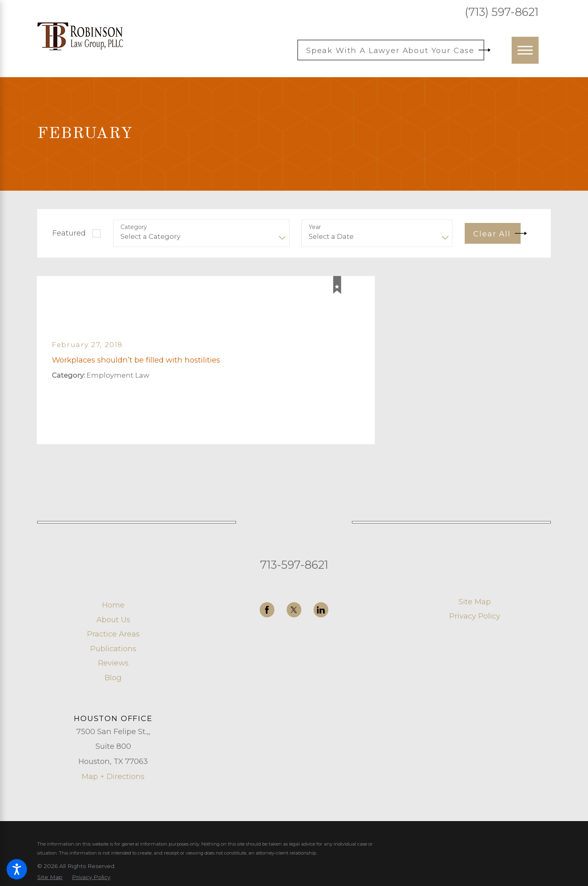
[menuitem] (113, 605)
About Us (113, 620)
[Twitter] (294, 610)
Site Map (475, 602)
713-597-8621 (294, 565)
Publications (113, 649)
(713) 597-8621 (502, 12)
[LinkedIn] (321, 610)
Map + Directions (113, 776)
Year (315, 227)
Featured (69, 233)
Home (113, 605)
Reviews (113, 663)
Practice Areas (113, 634)
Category (134, 227)
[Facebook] (267, 610)
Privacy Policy (475, 616)
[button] (17, 869)
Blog (113, 678)
